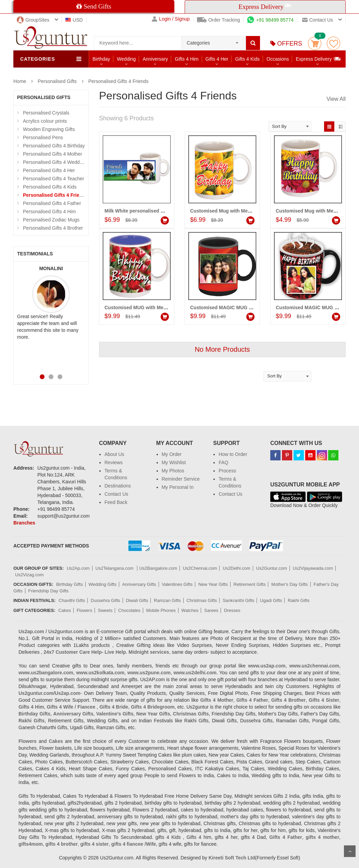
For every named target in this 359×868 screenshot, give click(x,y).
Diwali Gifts (137, 600)
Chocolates (129, 610)
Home (20, 81)
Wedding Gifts (103, 584)
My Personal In (178, 487)
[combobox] (214, 41)
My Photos (173, 471)
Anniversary (155, 59)
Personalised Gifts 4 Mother (53, 154)
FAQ (223, 462)
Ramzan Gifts (167, 600)
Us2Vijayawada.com (313, 568)
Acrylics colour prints (45, 121)
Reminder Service (181, 479)
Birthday (101, 59)
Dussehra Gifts (106, 600)
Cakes (65, 610)
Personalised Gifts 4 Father (52, 203)
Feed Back (116, 502)
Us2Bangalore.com (158, 568)
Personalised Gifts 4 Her (49, 170)
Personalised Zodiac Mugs (51, 220)
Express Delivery (318, 59)
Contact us (318, 20)
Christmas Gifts (202, 600)
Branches (24, 523)
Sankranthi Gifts (239, 600)
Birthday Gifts (70, 584)
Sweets (105, 610)
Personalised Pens (43, 137)
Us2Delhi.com (237, 568)
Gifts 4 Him (187, 59)
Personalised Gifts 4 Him (49, 212)
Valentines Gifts (177, 584)
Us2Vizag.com (29, 575)
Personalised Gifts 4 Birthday (54, 146)
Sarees (211, 610)
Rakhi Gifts (299, 600)
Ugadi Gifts (271, 600)
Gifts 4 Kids (247, 59)
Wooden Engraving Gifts (49, 129)
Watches (190, 610)
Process (227, 471)
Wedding (126, 59)
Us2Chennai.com (200, 568)
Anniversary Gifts (139, 584)
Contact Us (116, 494)
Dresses (232, 610)
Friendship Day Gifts (48, 591)
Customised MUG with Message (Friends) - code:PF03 (166, 308)
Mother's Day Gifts (290, 584)
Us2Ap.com (78, 568)
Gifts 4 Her (217, 59)
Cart (315, 43)
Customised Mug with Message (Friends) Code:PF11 (250, 211)
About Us (114, 454)
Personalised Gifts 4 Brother (53, 228)
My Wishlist (174, 462)
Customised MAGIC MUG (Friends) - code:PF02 (244, 308)
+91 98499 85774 (270, 20)
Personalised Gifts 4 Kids (50, 187)
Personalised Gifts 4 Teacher (54, 179)
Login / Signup (171, 19)
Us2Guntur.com (272, 568)
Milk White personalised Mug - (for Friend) (152, 211)
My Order (172, 454)
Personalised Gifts (57, 81)
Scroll (350, 851)
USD (74, 20)
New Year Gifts (213, 584)
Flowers (85, 610)
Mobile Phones (161, 610)
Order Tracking (219, 20)
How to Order (233, 454)
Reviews (114, 462)
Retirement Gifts (250, 584)
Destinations (118, 486)
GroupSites (33, 20)
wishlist (333, 43)
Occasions (278, 59)
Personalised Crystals (46, 113)
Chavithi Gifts (72, 600)
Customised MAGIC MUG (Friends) (315, 308)
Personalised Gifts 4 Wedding (54, 162)
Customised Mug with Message (311, 211)
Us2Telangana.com (115, 568)
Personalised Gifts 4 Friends (119, 81)
